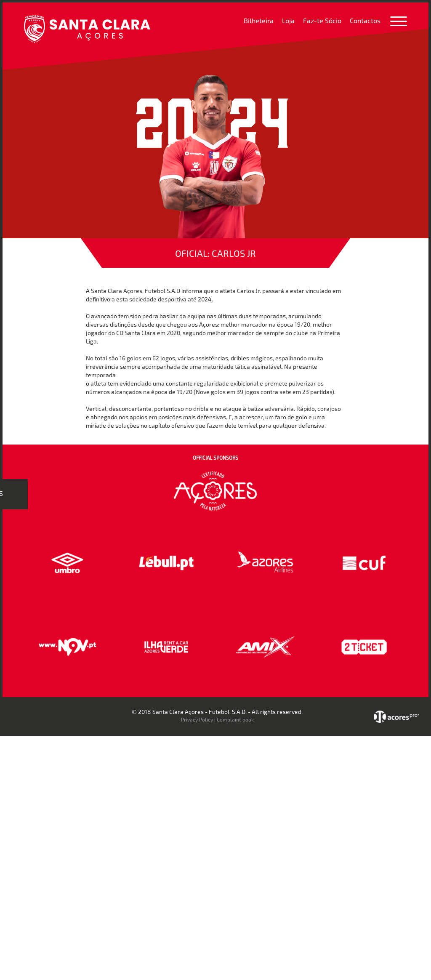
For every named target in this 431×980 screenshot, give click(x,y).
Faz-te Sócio (322, 20)
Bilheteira (259, 20)
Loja (288, 20)
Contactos (365, 20)
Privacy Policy (197, 719)
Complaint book (235, 719)
